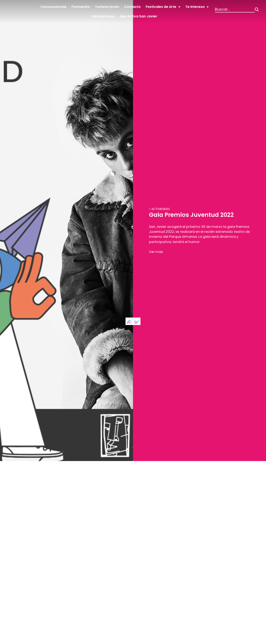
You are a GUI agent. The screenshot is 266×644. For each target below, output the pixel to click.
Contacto (132, 7)
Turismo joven (107, 7)
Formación (81, 7)
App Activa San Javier (139, 16)
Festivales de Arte (163, 7)
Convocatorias (54, 7)
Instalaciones (103, 16)
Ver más (157, 345)
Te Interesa (197, 7)
